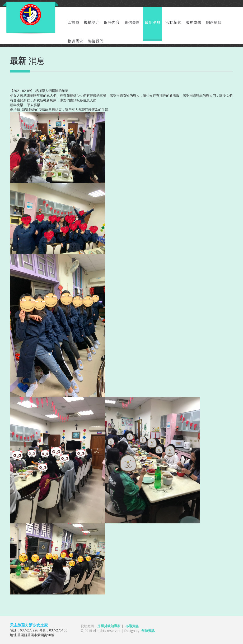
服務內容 (112, 22)
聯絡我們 (96, 41)
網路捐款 (214, 22)
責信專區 (132, 22)
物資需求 (75, 41)
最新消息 (153, 22)
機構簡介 (92, 22)
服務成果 (193, 22)
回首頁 (74, 22)
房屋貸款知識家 (109, 626)
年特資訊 (148, 631)
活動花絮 (173, 22)
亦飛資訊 (132, 626)
